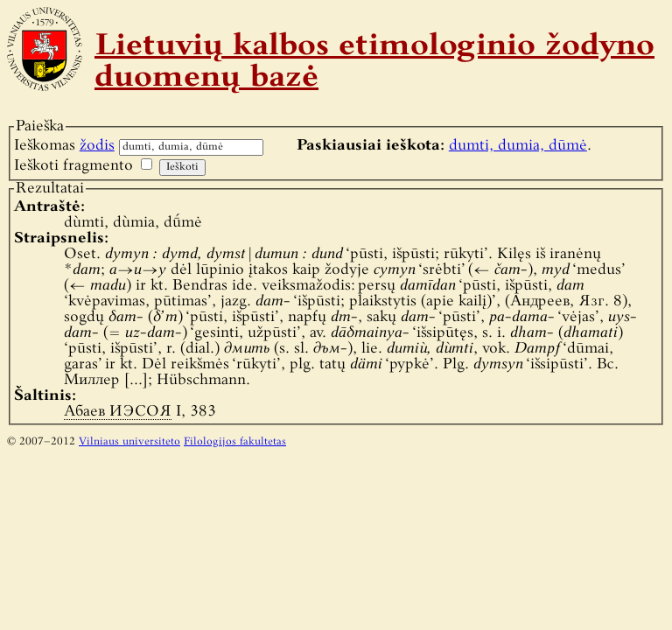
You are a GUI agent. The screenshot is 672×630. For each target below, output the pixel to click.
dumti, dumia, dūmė (518, 146)
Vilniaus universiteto (129, 442)
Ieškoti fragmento (73, 166)
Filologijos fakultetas (235, 442)
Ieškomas (64, 146)
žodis (97, 146)
